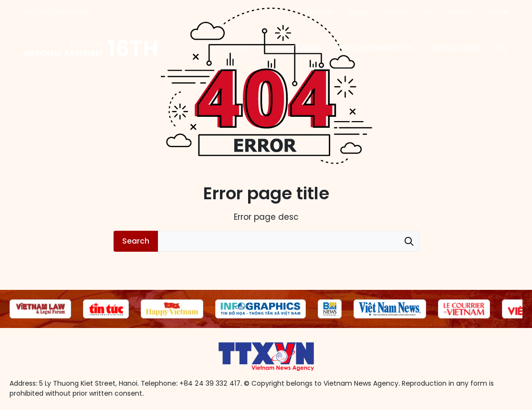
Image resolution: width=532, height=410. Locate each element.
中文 (429, 12)
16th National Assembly (91, 48)
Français (396, 12)
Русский (497, 12)
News (238, 48)
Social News (454, 48)
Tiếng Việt (319, 12)
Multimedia (298, 48)
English (358, 12)
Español (461, 12)
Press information (375, 48)
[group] (40, 309)
